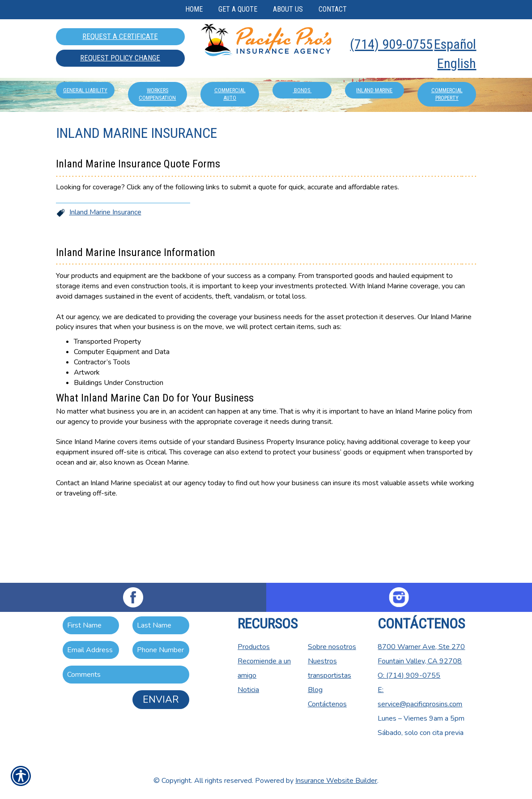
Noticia (248, 690)
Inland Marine (374, 130)
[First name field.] (91, 625)
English (457, 63)
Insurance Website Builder (336, 781)
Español (455, 44)
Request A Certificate (120, 36)
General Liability (85, 130)
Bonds (302, 130)
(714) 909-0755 (391, 44)
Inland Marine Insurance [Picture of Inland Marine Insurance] (105, 271)
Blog (315, 690)
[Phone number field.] (161, 650)
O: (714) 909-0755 (409, 675)
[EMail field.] (91, 650)
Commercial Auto (230, 135)
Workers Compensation (157, 135)
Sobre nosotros (332, 647)
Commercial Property (447, 135)
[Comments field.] (126, 675)
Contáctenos (327, 704)
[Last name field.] (161, 625)
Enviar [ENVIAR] (161, 700)
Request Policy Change (120, 58)
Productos (254, 647)
